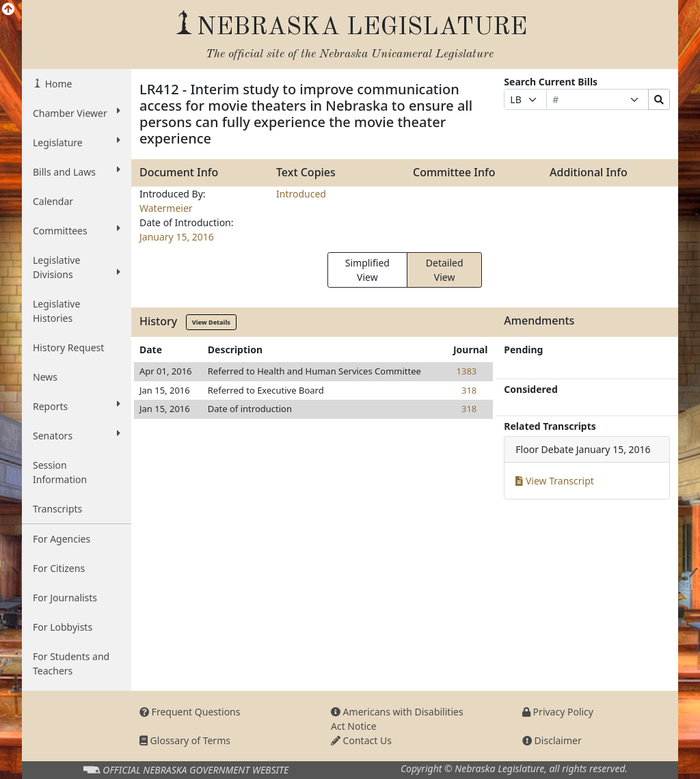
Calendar (53, 201)
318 (469, 390)
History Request (68, 347)
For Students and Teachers (71, 664)
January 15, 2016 (177, 237)
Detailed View (445, 270)
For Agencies (62, 539)
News (45, 377)
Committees (77, 230)
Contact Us (361, 740)
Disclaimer (552, 740)
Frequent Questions (190, 712)
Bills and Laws (77, 172)
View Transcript (555, 481)
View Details (211, 322)
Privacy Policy (558, 712)
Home (57, 84)
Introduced (301, 194)
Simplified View (367, 270)
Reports (77, 406)
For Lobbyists (63, 627)
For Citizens (59, 568)
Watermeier (166, 208)
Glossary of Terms (185, 740)
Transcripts (57, 509)
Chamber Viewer (77, 113)
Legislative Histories (56, 311)
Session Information (60, 472)
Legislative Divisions (77, 267)
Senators (77, 435)
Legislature (77, 142)
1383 (467, 371)
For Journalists (65, 598)
